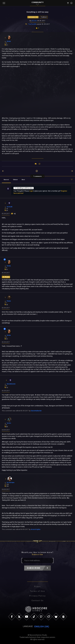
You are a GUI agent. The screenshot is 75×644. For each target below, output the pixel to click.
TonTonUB (32, 24)
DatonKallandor (36, 411)
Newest (6, 179)
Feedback (44, 17)
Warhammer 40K (33, 17)
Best (23, 179)
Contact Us (38, 600)
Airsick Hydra (36, 529)
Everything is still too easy (24, 188)
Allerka (34, 21)
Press (37, 586)
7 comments (37, 176)
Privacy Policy (37, 596)
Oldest (15, 179)
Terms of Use (37, 591)
